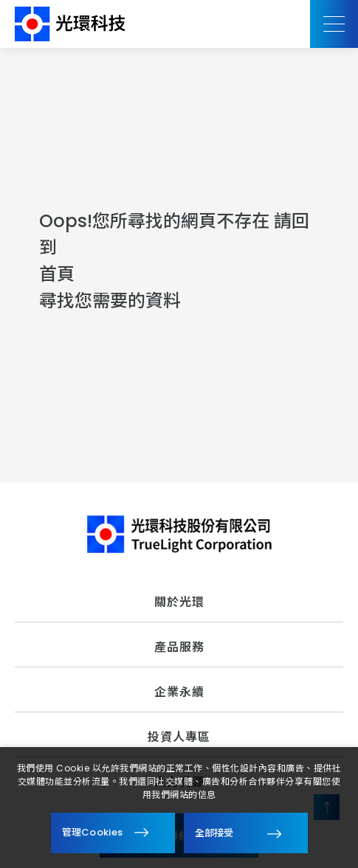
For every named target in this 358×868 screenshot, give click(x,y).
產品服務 (179, 647)
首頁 (57, 274)
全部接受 (214, 832)
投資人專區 (179, 737)
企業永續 (179, 692)
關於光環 (179, 602)
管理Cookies (93, 832)
